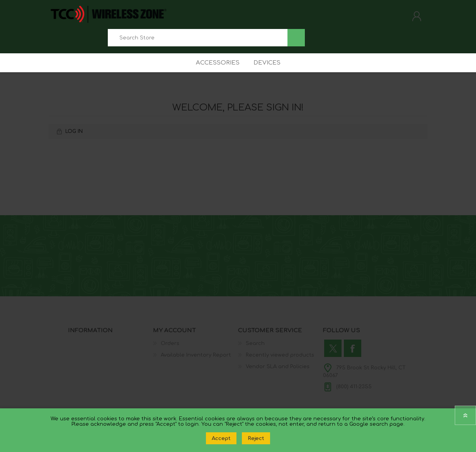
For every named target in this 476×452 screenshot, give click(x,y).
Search (296, 40)
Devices (268, 71)
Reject (256, 438)
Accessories (216, 71)
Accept (221, 438)
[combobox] (197, 40)
